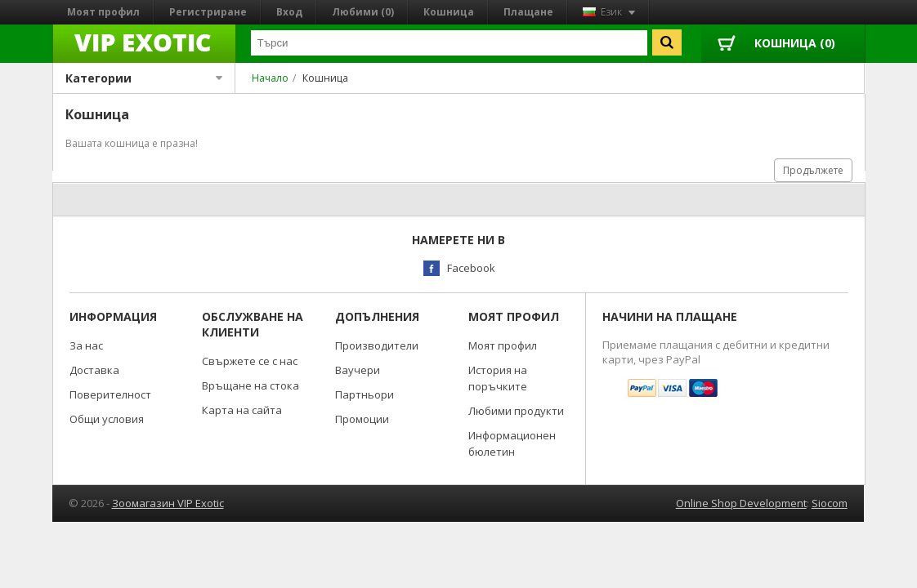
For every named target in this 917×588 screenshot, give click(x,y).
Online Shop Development (741, 503)
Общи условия (107, 419)
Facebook (471, 268)
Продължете (813, 170)
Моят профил (103, 12)
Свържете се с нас (250, 361)
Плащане (528, 12)
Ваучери (358, 370)
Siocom (830, 503)
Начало (270, 78)
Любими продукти (516, 411)
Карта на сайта (242, 410)
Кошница (449, 12)
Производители (377, 345)
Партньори (365, 394)
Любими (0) (363, 12)
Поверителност (110, 394)
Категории (144, 78)
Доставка (94, 370)
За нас (86, 345)
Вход (289, 12)
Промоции (362, 419)
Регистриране (208, 12)
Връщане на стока (250, 385)
